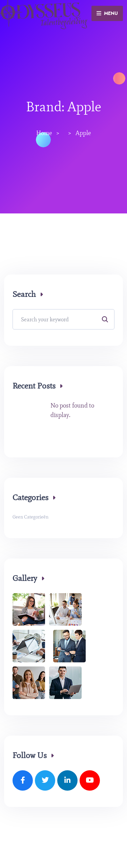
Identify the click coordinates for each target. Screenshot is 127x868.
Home (44, 133)
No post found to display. (72, 410)
